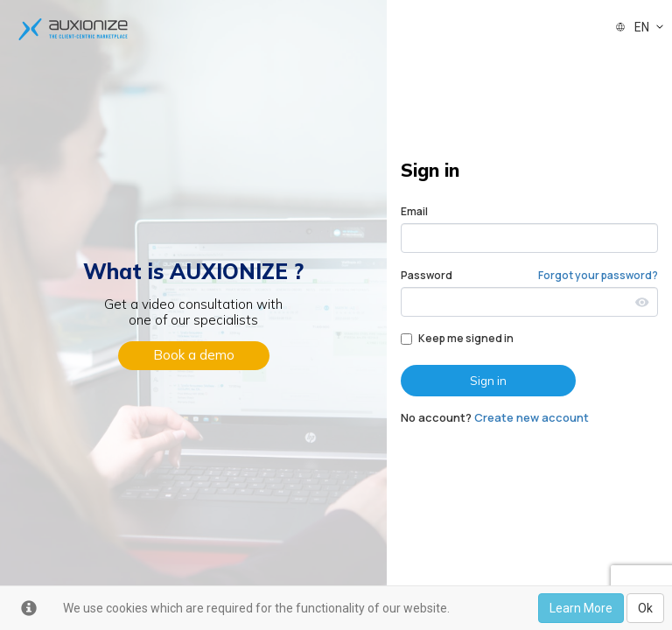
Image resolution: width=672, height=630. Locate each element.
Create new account (532, 417)
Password (427, 275)
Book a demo (194, 355)
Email (414, 211)
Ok (645, 608)
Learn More (581, 608)
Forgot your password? (598, 275)
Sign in (488, 381)
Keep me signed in (457, 338)
